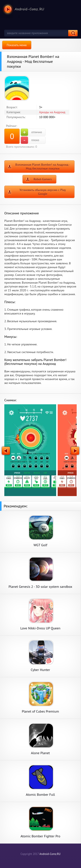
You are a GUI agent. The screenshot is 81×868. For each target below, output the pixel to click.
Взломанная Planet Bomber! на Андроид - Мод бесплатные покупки (43, 167)
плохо (30, 140)
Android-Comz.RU (50, 854)
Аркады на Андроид (52, 112)
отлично (31, 132)
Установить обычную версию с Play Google (43, 192)
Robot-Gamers (43, 179)
